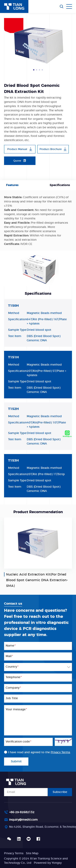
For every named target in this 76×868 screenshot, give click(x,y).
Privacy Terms (14, 853)
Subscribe (60, 792)
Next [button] (70, 44)
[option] (38, 44)
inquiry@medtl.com (23, 820)
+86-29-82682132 (22, 812)
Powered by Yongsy (48, 863)
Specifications (60, 185)
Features (12, 185)
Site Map (32, 853)
